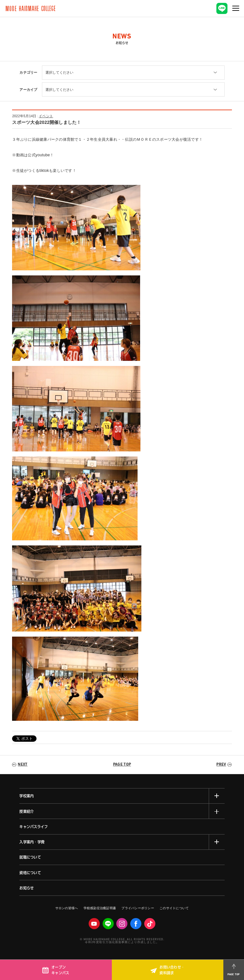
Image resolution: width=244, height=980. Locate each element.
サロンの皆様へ (67, 908)
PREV (221, 765)
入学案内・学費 (32, 842)
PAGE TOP (122, 765)
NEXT (23, 765)
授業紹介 (27, 811)
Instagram (122, 924)
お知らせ (27, 888)
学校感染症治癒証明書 (100, 908)
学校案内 (27, 796)
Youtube (94, 924)
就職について (30, 857)
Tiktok (150, 924)
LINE (108, 924)
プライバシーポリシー (138, 908)
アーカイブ (28, 90)
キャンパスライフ (34, 827)
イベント (46, 116)
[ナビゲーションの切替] (236, 8)
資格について (30, 873)
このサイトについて (174, 908)
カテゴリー (28, 72)
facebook (136, 924)
